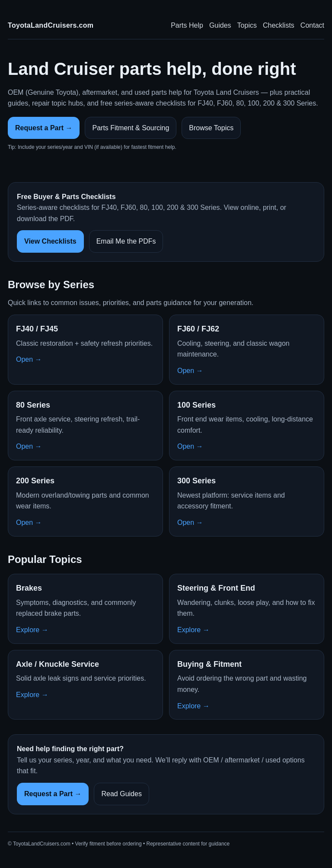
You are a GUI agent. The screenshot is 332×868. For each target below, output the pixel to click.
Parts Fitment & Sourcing (131, 128)
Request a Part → (44, 128)
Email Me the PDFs (126, 241)
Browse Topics (211, 128)
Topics (247, 25)
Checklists (279, 25)
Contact (312, 25)
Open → (29, 359)
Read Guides (121, 794)
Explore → (32, 630)
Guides (220, 25)
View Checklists (50, 241)
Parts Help (187, 25)
